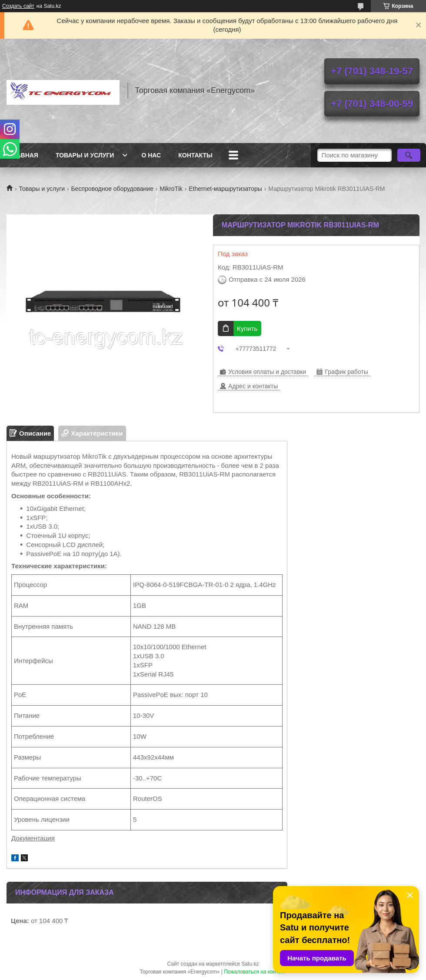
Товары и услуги (85, 155)
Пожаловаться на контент (255, 972)
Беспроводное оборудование (112, 189)
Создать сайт (18, 6)
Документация (33, 838)
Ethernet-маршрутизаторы (225, 189)
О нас (151, 155)
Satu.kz (250, 964)
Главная (23, 155)
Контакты (195, 155)
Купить (247, 328)
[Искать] (409, 155)
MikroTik (171, 189)
